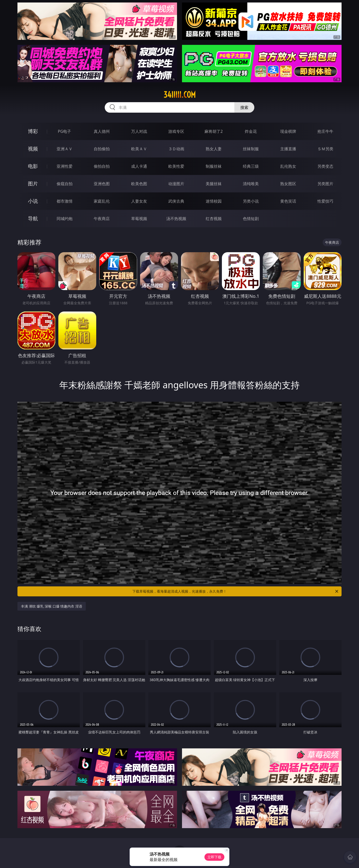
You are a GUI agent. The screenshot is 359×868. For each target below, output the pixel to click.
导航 (33, 218)
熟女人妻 (214, 149)
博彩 (33, 131)
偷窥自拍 (65, 184)
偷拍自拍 (102, 166)
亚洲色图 (102, 184)
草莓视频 (139, 219)
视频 (33, 149)
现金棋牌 (288, 131)
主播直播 (288, 149)
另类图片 (325, 184)
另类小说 (251, 201)
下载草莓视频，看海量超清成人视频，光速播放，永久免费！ (236, 591)
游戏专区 (176, 131)
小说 (33, 201)
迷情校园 (214, 201)
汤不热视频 (176, 219)
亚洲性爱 (65, 166)
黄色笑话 (288, 201)
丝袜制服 (251, 149)
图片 (33, 184)
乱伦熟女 (288, 166)
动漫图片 (176, 184)
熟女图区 (288, 184)
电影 (33, 166)
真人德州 (102, 131)
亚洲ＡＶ (65, 149)
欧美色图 (139, 184)
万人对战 (139, 131)
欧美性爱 (176, 166)
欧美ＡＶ (139, 149)
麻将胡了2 (214, 131)
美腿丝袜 (214, 184)
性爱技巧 (325, 201)
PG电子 (64, 131)
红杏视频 (214, 219)
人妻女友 (139, 201)
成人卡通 (139, 166)
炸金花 (251, 131)
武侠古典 (176, 201)
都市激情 (65, 201)
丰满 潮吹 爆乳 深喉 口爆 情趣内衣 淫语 (52, 606)
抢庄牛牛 (325, 131)
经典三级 (251, 166)
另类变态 (325, 166)
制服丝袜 (214, 166)
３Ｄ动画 (176, 149)
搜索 (244, 107)
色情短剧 (251, 219)
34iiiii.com (180, 95)
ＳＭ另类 (325, 149)
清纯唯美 (251, 184)
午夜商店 (102, 219)
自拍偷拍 (102, 149)
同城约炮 (65, 219)
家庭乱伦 (102, 201)
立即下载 (214, 857)
